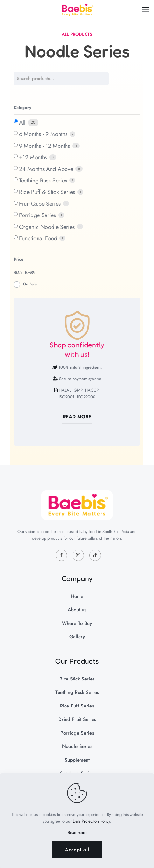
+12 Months (33, 157)
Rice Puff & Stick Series (47, 192)
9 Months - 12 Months (45, 146)
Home (77, 596)
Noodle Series (77, 746)
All (22, 123)
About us (77, 610)
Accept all (77, 850)
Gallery (77, 637)
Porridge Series (38, 215)
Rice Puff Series (77, 706)
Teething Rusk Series (43, 181)
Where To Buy (77, 623)
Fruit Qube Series (40, 204)
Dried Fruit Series (77, 719)
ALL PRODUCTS (77, 34)
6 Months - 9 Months (43, 134)
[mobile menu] (145, 10)
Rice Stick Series (77, 679)
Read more (77, 833)
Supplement (77, 760)
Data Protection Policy (91, 821)
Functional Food (38, 238)
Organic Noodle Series (47, 227)
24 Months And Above (46, 169)
